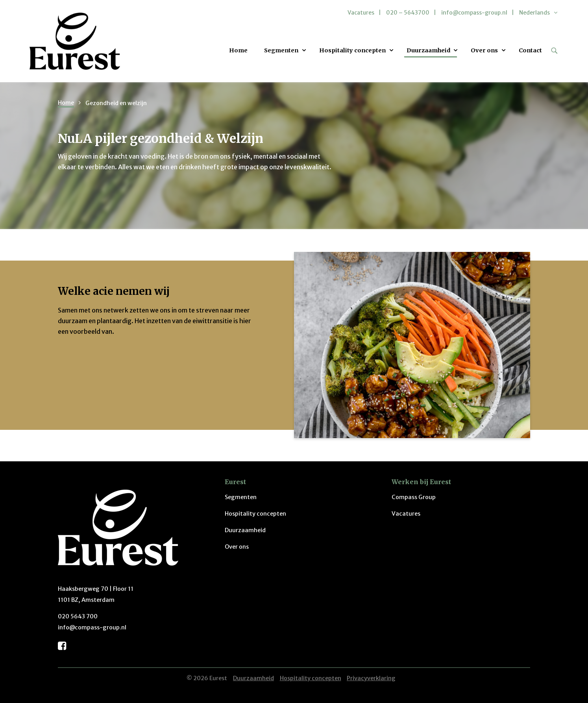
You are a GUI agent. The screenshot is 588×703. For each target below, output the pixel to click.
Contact (530, 50)
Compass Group (414, 497)
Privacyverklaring (371, 678)
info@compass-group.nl (474, 13)
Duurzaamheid (428, 50)
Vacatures (361, 13)
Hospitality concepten (352, 50)
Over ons (484, 50)
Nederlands (534, 13)
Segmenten (281, 50)
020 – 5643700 (408, 13)
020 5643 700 (78, 616)
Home (238, 50)
